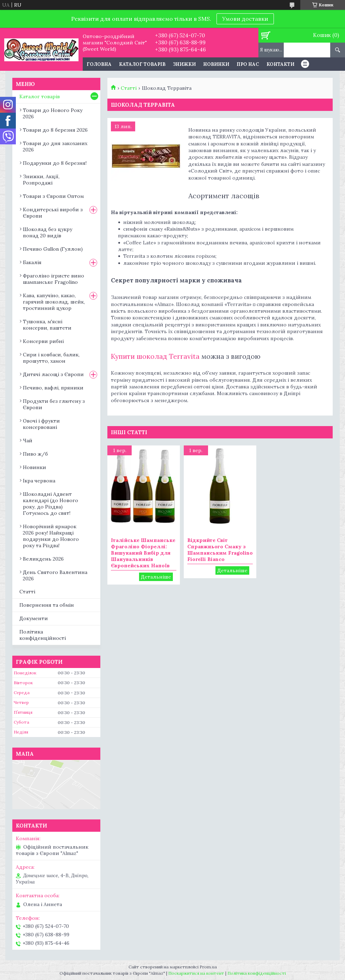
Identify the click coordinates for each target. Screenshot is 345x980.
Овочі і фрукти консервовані (41, 424)
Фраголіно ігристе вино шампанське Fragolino (54, 279)
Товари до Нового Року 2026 (53, 113)
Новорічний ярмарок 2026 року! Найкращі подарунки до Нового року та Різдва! (51, 536)
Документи (34, 618)
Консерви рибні (43, 341)
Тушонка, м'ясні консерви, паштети (47, 325)
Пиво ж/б (35, 454)
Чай (28, 441)
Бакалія (32, 262)
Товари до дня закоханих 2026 (55, 146)
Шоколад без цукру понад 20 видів (48, 232)
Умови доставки (245, 19)
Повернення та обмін (47, 605)
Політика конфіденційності (43, 635)
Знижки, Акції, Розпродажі (41, 180)
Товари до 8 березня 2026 (55, 130)
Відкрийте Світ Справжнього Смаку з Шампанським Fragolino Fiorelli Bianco (220, 550)
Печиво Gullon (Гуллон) (53, 249)
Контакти (280, 64)
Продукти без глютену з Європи (54, 404)
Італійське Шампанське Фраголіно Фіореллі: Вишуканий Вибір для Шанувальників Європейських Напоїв (143, 553)
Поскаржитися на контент (196, 973)
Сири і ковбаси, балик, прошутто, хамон (51, 358)
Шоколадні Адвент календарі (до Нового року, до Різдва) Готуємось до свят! (51, 504)
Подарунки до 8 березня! (55, 163)
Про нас (248, 64)
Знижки (184, 64)
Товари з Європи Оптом (53, 196)
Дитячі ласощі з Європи (53, 374)
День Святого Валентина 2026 (55, 575)
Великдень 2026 (43, 559)
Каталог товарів (142, 64)
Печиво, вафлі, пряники (53, 388)
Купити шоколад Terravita (155, 356)
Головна (99, 64)
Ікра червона (39, 481)
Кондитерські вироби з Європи (53, 213)
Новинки (216, 64)
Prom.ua (208, 967)
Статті (129, 88)
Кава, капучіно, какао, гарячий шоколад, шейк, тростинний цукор (54, 302)
